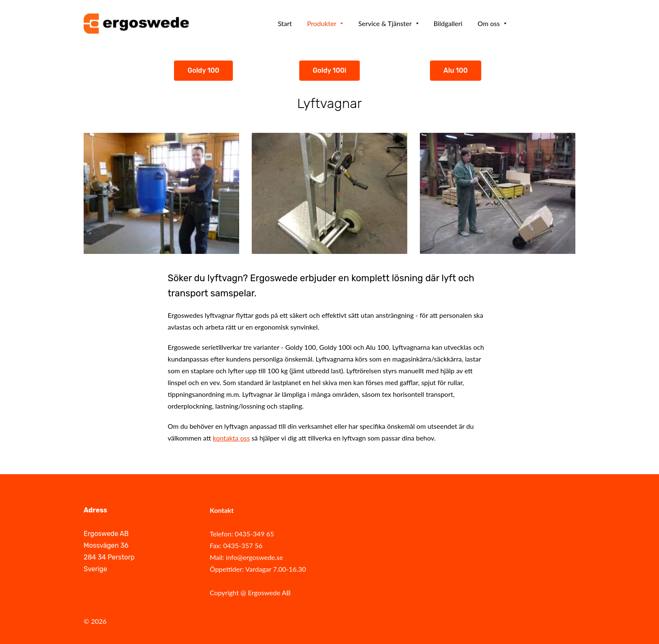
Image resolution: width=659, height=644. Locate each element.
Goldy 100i (329, 70)
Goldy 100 (203, 70)
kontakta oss (231, 438)
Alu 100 (455, 70)
